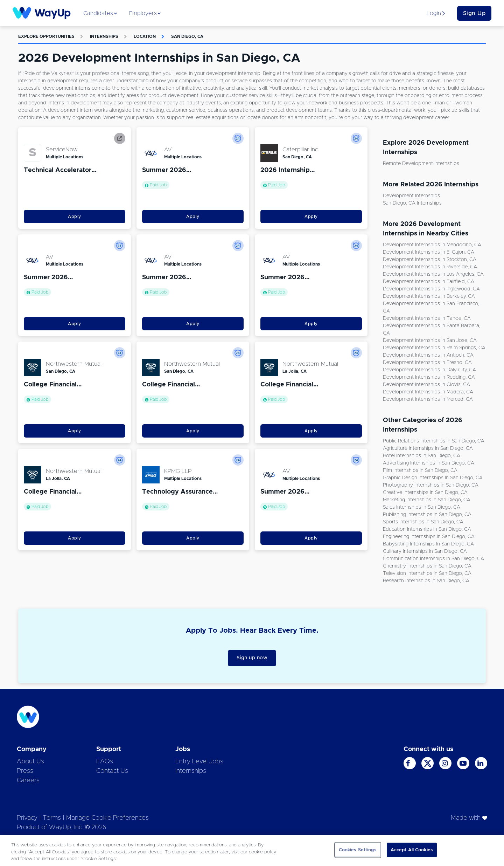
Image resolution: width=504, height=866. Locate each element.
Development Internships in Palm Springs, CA (434, 348)
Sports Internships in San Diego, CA (423, 522)
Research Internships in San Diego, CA (426, 581)
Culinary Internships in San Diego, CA (425, 551)
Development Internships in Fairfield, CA (429, 282)
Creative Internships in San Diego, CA (425, 493)
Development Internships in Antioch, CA (428, 355)
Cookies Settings (358, 850)
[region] (252, 850)
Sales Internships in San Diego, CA (422, 507)
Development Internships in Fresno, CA (427, 363)
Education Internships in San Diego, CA (427, 529)
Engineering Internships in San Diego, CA (429, 537)
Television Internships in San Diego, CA (427, 573)
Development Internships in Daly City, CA (429, 370)
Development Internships (411, 196)
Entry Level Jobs (199, 762)
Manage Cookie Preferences (107, 818)
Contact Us (112, 771)
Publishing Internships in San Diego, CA (427, 515)
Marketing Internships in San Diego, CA (427, 500)
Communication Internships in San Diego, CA (433, 559)
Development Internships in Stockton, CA (430, 260)
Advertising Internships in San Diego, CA (429, 463)
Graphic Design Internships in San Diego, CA (433, 478)
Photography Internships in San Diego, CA (431, 485)
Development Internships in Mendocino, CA (432, 245)
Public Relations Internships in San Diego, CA (434, 441)
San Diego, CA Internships (412, 203)
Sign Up (474, 13)
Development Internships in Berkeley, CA (429, 296)
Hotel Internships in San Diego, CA (422, 456)
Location (145, 36)
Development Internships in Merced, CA (428, 399)
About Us (30, 762)
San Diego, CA (187, 36)
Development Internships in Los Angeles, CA (433, 274)
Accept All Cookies (412, 850)
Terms (52, 818)
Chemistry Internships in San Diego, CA (427, 566)
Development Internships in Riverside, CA (430, 267)
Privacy (27, 818)
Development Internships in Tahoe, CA (427, 318)
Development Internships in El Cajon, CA (429, 252)
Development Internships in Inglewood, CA (431, 289)
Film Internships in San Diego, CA (420, 470)
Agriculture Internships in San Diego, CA (428, 448)
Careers (28, 781)
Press (25, 771)
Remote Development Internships (421, 164)
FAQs (105, 762)
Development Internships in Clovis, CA (426, 385)
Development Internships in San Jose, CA (430, 341)
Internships (104, 36)
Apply (75, 216)
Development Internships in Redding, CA (429, 377)
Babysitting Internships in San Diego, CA (428, 544)
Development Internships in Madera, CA (428, 392)
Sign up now (252, 658)
